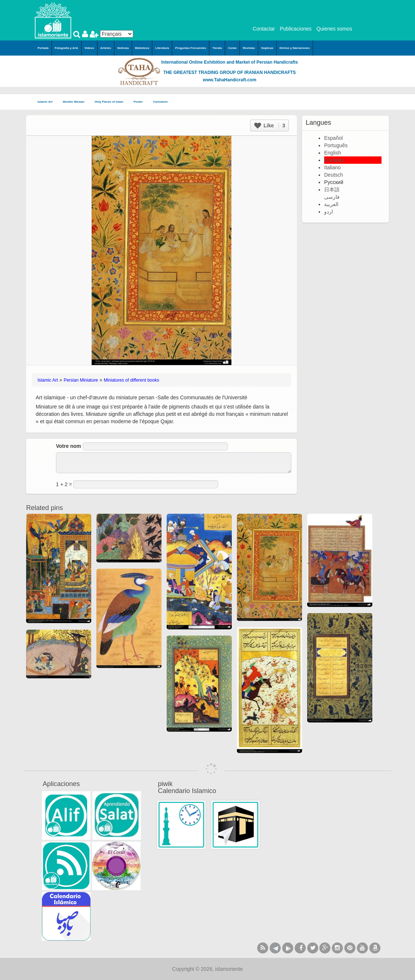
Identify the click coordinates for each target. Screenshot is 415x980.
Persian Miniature (81, 380)
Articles (106, 48)
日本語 (332, 190)
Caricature (160, 102)
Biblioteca (142, 48)
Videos (89, 48)
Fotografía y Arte (67, 48)
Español (334, 138)
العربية (331, 204)
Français (334, 160)
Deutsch (334, 175)
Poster (140, 102)
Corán (232, 48)
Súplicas (267, 48)
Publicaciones (295, 29)
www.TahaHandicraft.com (229, 80)
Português (336, 145)
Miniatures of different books (132, 380)
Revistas (249, 48)
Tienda (217, 48)
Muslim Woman (76, 102)
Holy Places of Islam (111, 102)
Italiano (332, 167)
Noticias (123, 48)
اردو (329, 212)
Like (270, 125)
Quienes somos (334, 29)
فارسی (332, 197)
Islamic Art (47, 102)
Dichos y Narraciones (295, 48)
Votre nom (68, 446)
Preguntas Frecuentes (191, 48)
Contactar (264, 29)
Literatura (162, 48)
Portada (43, 48)
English (333, 153)
